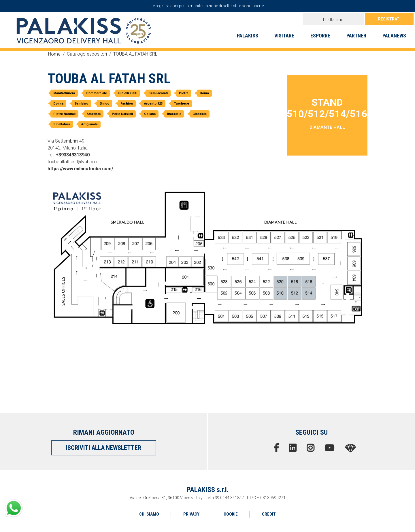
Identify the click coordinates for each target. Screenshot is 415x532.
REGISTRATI (389, 19)
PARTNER (356, 36)
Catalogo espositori (87, 54)
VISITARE (284, 36)
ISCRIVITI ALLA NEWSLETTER (104, 448)
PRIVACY (191, 514)
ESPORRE (320, 36)
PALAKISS (248, 36)
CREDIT (269, 514)
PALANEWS (394, 36)
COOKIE (231, 514)
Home (54, 54)
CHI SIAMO (149, 514)
